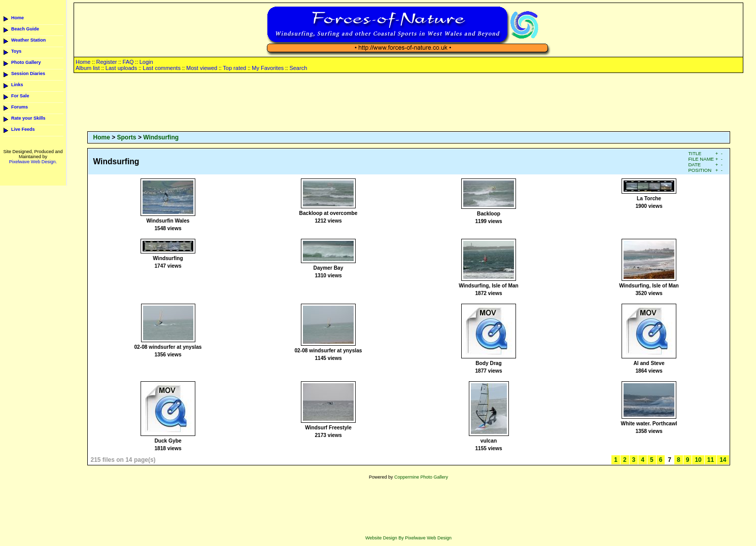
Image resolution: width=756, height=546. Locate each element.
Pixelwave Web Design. (33, 162)
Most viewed (202, 68)
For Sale (20, 96)
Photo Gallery (26, 62)
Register (106, 62)
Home (18, 18)
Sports (127, 137)
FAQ (128, 62)
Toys (16, 51)
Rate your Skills (28, 118)
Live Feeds (23, 129)
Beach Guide (25, 29)
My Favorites (268, 68)
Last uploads (121, 68)
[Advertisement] (408, 103)
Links (17, 85)
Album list (88, 68)
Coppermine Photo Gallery (421, 477)
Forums (20, 107)
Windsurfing (161, 137)
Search (298, 68)
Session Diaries (28, 74)
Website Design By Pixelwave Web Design (408, 538)
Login (146, 62)
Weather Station (28, 40)
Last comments (162, 68)
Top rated (234, 68)
